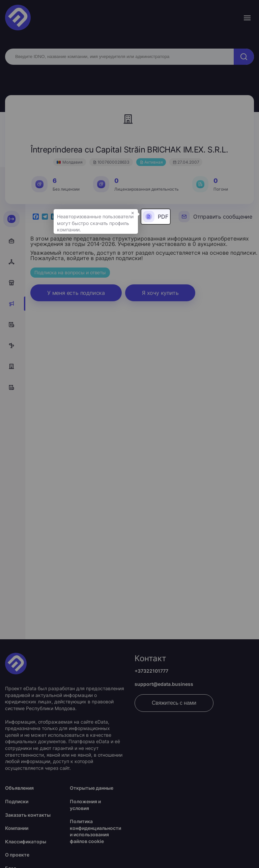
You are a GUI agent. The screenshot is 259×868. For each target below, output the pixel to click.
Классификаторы (26, 842)
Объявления (19, 788)
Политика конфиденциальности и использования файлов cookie (95, 831)
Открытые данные (92, 788)
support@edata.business (164, 684)
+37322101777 (151, 671)
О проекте (17, 855)
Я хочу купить (160, 293)
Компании (17, 828)
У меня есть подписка (76, 293)
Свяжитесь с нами (174, 703)
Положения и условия (85, 805)
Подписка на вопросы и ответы (70, 272)
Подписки (17, 801)
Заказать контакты (28, 815)
